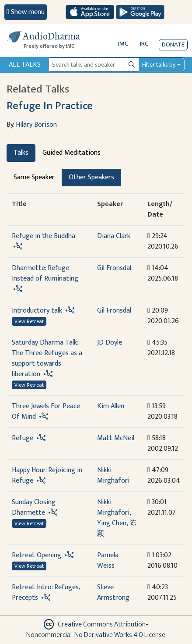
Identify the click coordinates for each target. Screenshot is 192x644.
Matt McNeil (116, 438)
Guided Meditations (72, 153)
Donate (173, 44)
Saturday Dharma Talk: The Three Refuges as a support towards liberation (47, 358)
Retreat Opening (37, 555)
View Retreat (29, 321)
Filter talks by (159, 65)
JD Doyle (110, 343)
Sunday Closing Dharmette (34, 507)
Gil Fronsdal (114, 268)
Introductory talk (37, 311)
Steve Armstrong (113, 592)
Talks (21, 153)
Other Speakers (91, 177)
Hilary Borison (36, 125)
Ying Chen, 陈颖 (117, 528)
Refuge (23, 438)
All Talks (25, 65)
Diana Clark (114, 236)
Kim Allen (111, 406)
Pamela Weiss (108, 560)
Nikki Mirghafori (113, 475)
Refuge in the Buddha (44, 236)
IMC (123, 44)
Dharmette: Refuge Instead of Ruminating (45, 273)
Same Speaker (34, 177)
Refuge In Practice (50, 106)
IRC (144, 44)
